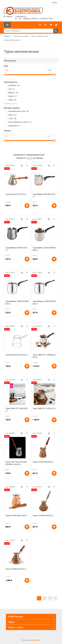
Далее (55, 598)
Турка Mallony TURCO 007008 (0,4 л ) (17, 303)
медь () (13, 115)
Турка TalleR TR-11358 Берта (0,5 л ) (44, 356)
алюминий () (14, 126)
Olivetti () (13, 96)
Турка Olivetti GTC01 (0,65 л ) (17, 355)
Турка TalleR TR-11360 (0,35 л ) (16, 410)
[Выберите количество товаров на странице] (30, 158)
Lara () (12, 89)
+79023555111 (21, 17)
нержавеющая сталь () (19, 111)
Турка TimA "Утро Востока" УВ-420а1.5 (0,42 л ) (16, 463)
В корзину (27, 206)
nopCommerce (35, 640)
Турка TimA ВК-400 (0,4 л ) (43, 516)
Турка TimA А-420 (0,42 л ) (43, 462)
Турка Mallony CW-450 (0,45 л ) (16, 249)
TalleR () (12, 100)
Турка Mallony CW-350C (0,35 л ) (44, 195)
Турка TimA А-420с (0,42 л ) (16, 516)
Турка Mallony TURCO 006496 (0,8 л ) (44, 249)
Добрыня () (14, 85)
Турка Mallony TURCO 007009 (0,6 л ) (44, 303)
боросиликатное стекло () (20, 122)
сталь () (12, 118)
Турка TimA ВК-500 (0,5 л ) (16, 569)
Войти (55, 3)
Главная (7, 36)
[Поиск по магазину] (29, 31)
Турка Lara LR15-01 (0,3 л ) (16, 194)
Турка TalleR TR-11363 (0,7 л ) (44, 408)
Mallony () (13, 93)
